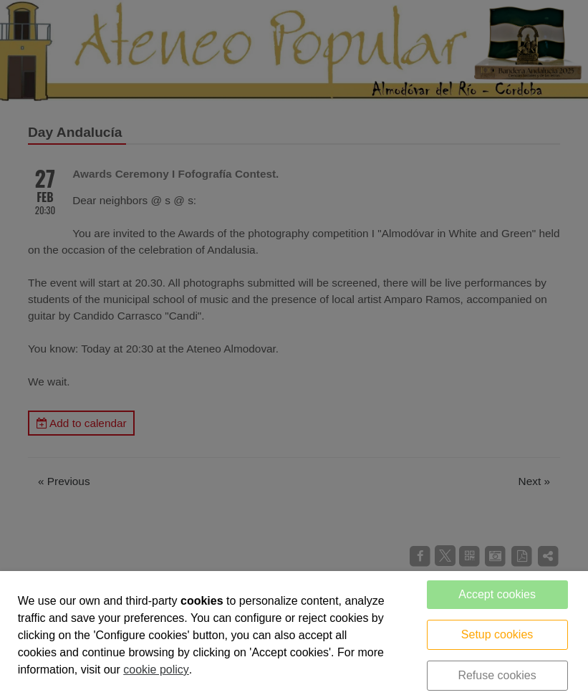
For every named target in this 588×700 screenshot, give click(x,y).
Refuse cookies (497, 675)
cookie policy (156, 670)
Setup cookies (497, 634)
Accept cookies (497, 594)
